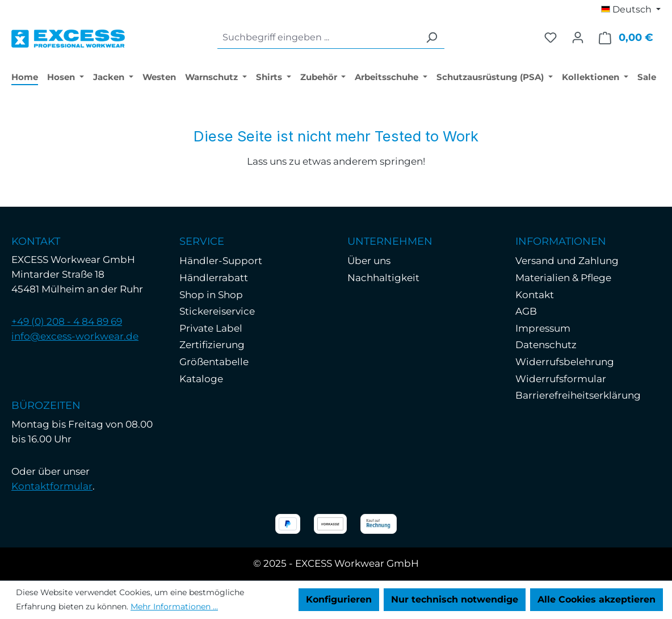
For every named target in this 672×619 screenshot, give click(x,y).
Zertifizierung (212, 345)
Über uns (369, 261)
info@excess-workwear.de (75, 336)
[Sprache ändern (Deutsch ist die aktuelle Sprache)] (631, 10)
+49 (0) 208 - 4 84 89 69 (67, 321)
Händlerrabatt (214, 278)
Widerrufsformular (561, 379)
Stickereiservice (217, 311)
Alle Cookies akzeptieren (597, 599)
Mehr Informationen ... (174, 607)
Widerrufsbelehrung (565, 362)
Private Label (211, 328)
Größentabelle (214, 362)
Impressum (543, 328)
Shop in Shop (211, 295)
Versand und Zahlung (567, 261)
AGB (526, 311)
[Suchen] (431, 38)
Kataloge (201, 379)
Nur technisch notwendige (455, 599)
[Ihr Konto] (578, 37)
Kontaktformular (52, 486)
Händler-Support (221, 261)
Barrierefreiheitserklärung (578, 395)
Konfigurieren (339, 599)
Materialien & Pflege (563, 278)
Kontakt (535, 295)
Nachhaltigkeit (383, 278)
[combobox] (318, 38)
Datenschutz (546, 345)
